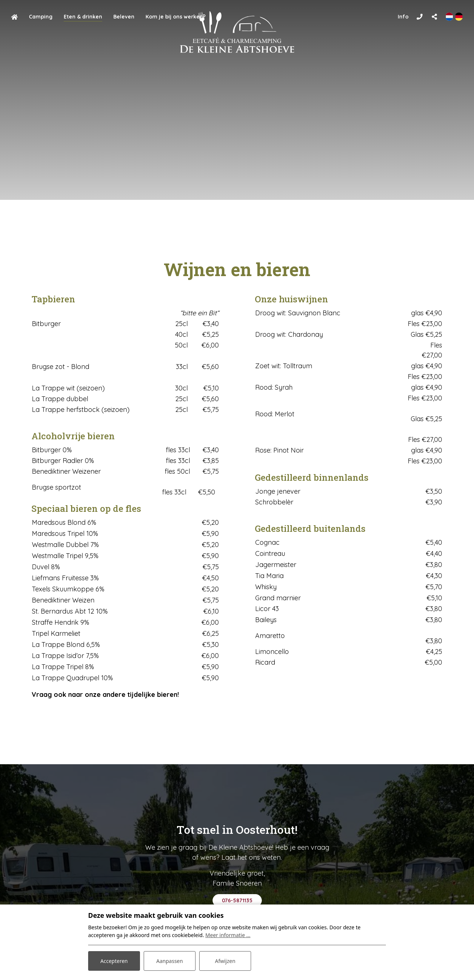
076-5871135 (237, 900)
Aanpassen (170, 961)
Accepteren (114, 961)
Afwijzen (225, 961)
